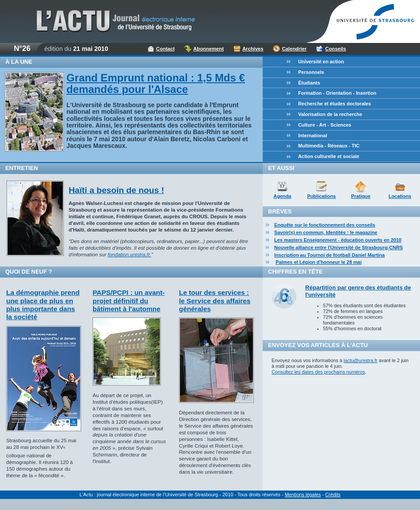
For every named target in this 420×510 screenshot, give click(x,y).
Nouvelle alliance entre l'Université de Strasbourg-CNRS (338, 247)
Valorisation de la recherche (330, 114)
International (313, 135)
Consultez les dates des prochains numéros (318, 372)
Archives (253, 49)
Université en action (321, 62)
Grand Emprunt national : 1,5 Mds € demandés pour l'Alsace (156, 83)
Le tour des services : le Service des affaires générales (215, 301)
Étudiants (309, 83)
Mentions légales (303, 495)
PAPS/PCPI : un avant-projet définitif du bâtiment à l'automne (129, 301)
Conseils (336, 49)
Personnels (311, 72)
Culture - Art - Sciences (325, 125)
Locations (400, 196)
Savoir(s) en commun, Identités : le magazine (326, 232)
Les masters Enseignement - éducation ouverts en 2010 (338, 240)
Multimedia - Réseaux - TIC (329, 146)
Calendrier (294, 49)
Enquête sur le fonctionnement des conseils (325, 225)
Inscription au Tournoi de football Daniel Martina (329, 255)
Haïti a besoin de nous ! (116, 190)
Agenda (282, 196)
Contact (165, 49)
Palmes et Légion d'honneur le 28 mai (319, 262)
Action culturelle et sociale (329, 156)
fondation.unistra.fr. (129, 255)
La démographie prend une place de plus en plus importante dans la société (43, 305)
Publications (321, 196)
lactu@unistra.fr (361, 360)
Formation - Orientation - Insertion (337, 93)
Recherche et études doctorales (334, 104)
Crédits (333, 495)
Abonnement (208, 49)
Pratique (361, 196)
